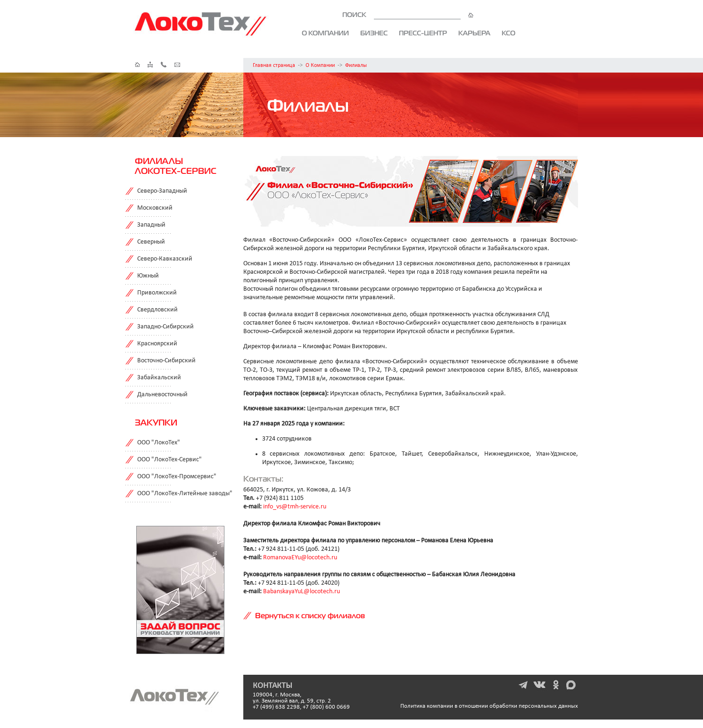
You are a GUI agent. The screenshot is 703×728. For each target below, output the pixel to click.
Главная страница (274, 65)
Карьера (474, 33)
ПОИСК (408, 15)
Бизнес (374, 33)
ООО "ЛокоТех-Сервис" (170, 460)
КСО (509, 33)
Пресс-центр (423, 33)
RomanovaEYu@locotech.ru (300, 558)
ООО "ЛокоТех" (159, 443)
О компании (325, 33)
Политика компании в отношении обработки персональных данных (489, 706)
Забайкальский (159, 378)
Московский (155, 208)
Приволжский (157, 293)
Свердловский (157, 310)
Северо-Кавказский (165, 259)
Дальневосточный (162, 395)
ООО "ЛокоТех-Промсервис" (177, 477)
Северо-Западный (162, 191)
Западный (151, 225)
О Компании (320, 65)
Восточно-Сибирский (166, 361)
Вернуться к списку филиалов (310, 615)
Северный (151, 242)
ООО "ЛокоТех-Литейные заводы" (185, 494)
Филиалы (356, 65)
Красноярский (157, 344)
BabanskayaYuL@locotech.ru (302, 592)
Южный (148, 276)
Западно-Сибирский (165, 327)
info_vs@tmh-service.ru (295, 507)
